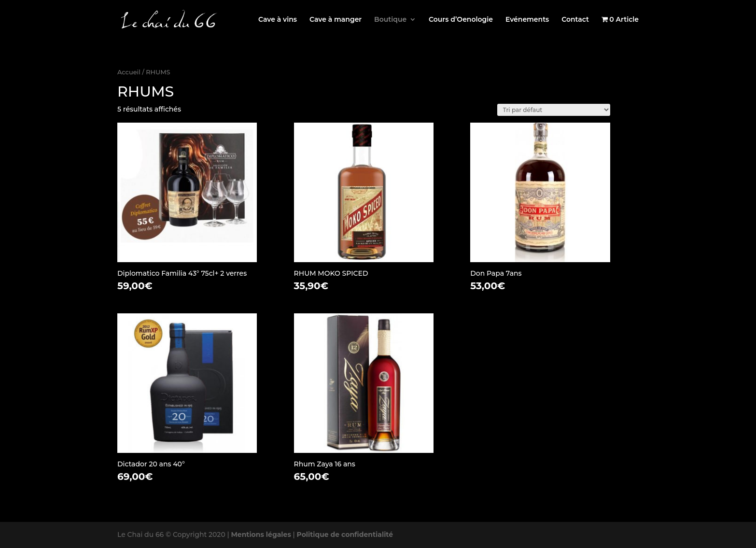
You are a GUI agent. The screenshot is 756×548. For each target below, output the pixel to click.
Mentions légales (261, 534)
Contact (575, 20)
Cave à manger (336, 20)
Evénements (527, 20)
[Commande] (554, 110)
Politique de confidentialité (345, 534)
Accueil (129, 72)
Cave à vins (278, 20)
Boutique (390, 20)
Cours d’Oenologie (461, 20)
